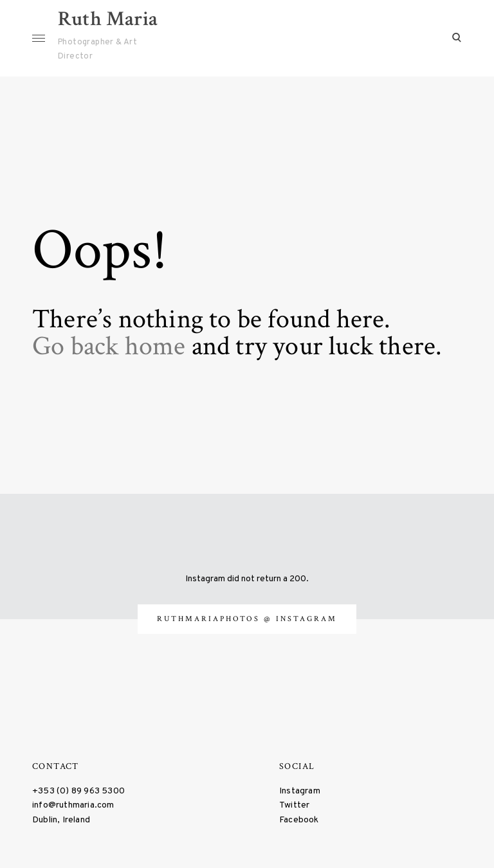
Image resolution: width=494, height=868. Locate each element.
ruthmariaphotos (210, 618)
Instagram (300, 790)
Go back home (109, 345)
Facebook (299, 819)
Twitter (294, 805)
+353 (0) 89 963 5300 (78, 790)
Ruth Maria (108, 19)
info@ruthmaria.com (73, 805)
